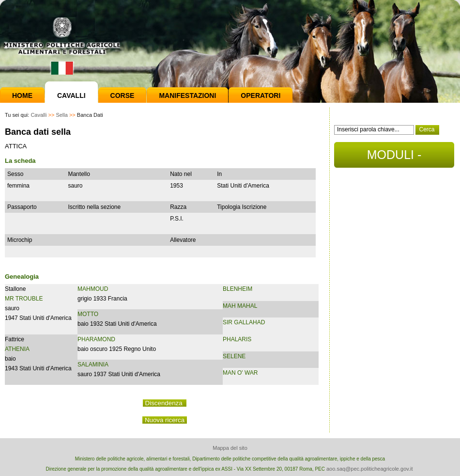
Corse (123, 95)
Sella (61, 115)
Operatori (261, 95)
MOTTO (88, 314)
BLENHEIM (238, 289)
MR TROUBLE (24, 299)
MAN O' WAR (240, 373)
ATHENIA (17, 349)
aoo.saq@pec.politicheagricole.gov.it (370, 469)
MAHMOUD (93, 289)
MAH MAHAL (240, 306)
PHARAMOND (96, 339)
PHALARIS (237, 339)
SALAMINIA (93, 365)
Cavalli (71, 95)
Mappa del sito (230, 448)
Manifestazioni (187, 95)
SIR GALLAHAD (244, 322)
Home (22, 95)
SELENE (234, 356)
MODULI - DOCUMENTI (394, 158)
